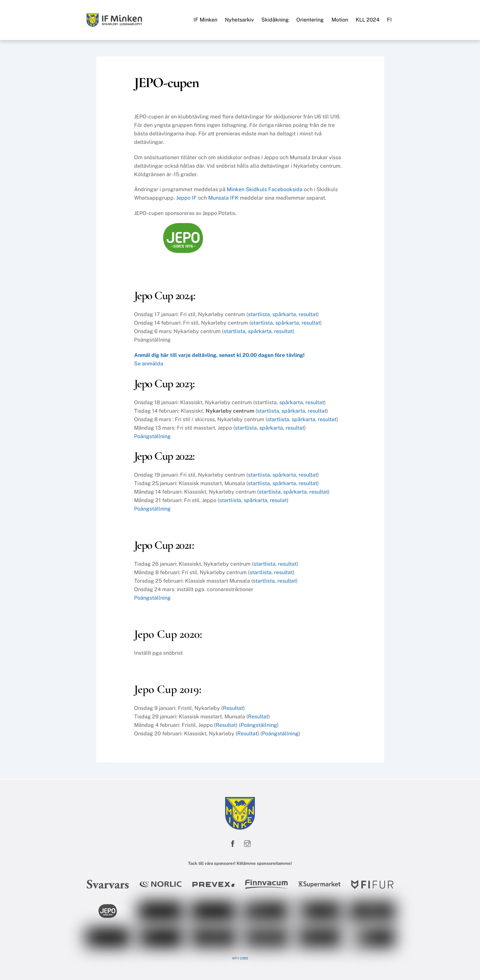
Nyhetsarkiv (239, 20)
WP (235, 958)
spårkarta (284, 314)
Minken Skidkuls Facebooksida (265, 189)
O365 (244, 958)
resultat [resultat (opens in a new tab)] (308, 475)
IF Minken (205, 20)
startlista (259, 314)
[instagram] (247, 843)
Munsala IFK (223, 198)
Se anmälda (149, 364)
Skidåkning (275, 20)
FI (389, 20)
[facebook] (233, 843)
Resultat (233, 708)
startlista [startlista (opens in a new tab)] (259, 475)
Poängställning (152, 436)
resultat (308, 314)
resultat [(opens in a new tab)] (283, 572)
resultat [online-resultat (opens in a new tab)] (287, 564)
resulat (278, 500)
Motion (340, 20)
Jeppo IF (186, 198)
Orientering (310, 20)
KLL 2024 (368, 20)
